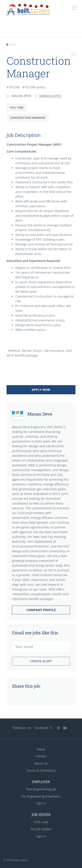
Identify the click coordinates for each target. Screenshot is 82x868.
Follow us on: (22, 728)
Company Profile (41, 610)
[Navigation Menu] (74, 8)
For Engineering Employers (41, 796)
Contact (41, 756)
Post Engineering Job (41, 789)
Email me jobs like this (35, 633)
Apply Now (41, 390)
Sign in (41, 803)
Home (41, 749)
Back (13, 45)
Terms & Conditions (41, 770)
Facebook (42, 728)
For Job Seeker (41, 829)
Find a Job (41, 822)
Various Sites (50, 96)
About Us (41, 763)
